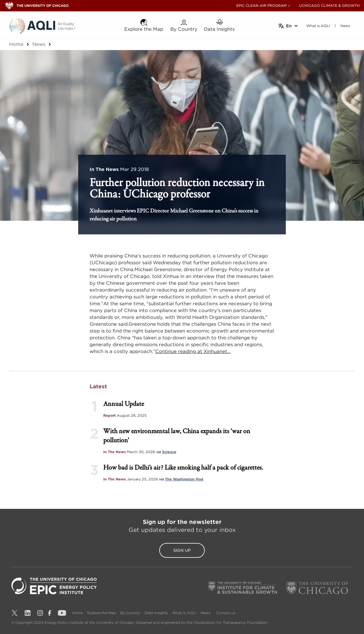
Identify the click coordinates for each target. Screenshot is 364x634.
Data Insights (156, 613)
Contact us (226, 613)
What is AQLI (184, 613)
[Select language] (288, 26)
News (39, 44)
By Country (130, 613)
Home (16, 44)
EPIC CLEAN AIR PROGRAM (261, 6)
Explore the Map (102, 613)
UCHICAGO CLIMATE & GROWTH (329, 6)
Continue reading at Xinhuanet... (193, 351)
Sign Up (182, 550)
